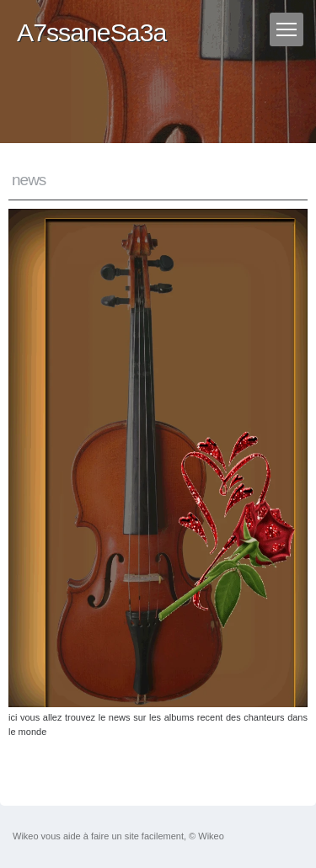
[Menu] (287, 29)
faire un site (115, 836)
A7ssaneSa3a (91, 32)
